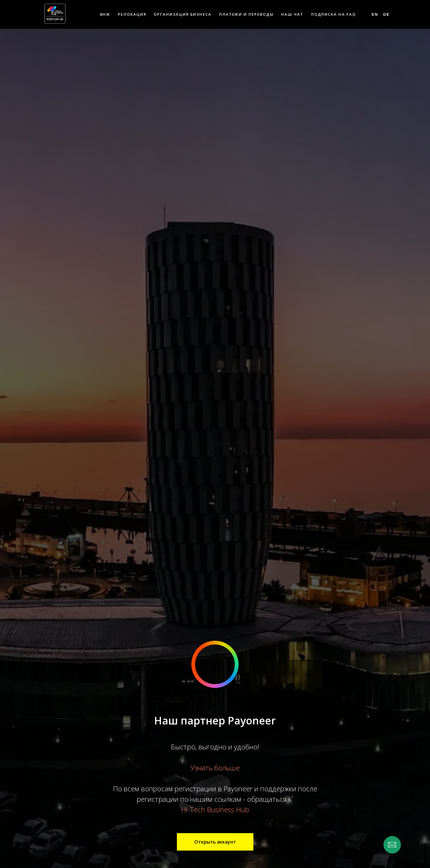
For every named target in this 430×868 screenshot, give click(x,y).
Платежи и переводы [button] (246, 14)
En (375, 14)
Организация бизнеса (182, 14)
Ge (386, 14)
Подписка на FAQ (333, 14)
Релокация (132, 14)
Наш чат (292, 14)
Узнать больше (215, 768)
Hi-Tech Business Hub (215, 809)
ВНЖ (105, 14)
